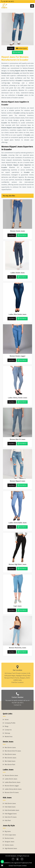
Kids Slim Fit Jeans (11, 817)
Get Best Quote (22, 48)
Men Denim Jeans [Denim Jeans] (10, 748)
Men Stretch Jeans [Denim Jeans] (10, 758)
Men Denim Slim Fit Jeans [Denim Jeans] (13, 751)
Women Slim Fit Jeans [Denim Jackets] (12, 793)
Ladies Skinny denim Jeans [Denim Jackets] (13, 789)
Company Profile (10, 723)
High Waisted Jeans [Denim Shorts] (11, 848)
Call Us (11, 48)
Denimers (14, 856)
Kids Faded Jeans (10, 807)
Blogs (7, 726)
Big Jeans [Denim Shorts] (8, 831)
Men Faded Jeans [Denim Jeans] (10, 761)
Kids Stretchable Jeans (12, 810)
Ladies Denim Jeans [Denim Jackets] (11, 779)
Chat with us (17, 52)
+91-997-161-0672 (8, 1)
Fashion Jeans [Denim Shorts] (9, 845)
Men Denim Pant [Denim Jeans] (10, 765)
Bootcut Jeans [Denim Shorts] (9, 838)
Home (7, 720)
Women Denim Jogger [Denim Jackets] (12, 786)
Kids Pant (8, 820)
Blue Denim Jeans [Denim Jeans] (10, 754)
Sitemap (7, 733)
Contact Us (17, 706)
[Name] (32, 6)
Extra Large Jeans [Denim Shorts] (10, 835)
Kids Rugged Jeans (11, 814)
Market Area (8, 737)
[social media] (13, 859)
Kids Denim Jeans (10, 803)
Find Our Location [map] (18, 681)
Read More (12, 235)
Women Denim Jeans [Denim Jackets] (11, 776)
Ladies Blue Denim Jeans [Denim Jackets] (13, 782)
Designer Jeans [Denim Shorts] (9, 842)
